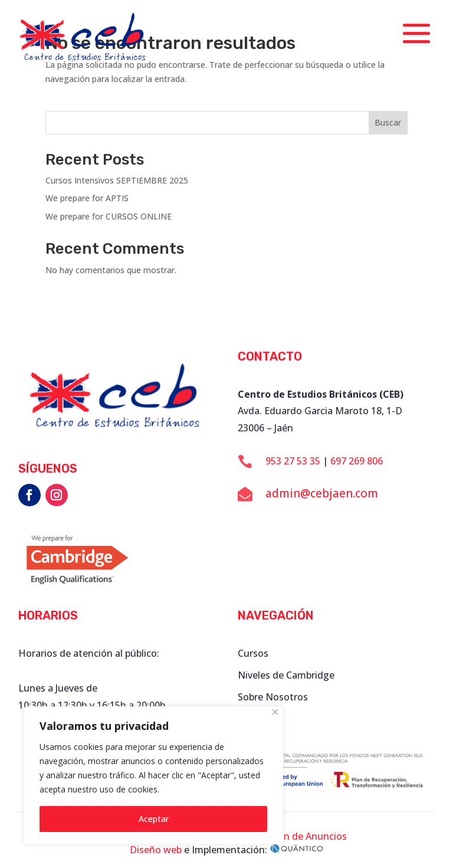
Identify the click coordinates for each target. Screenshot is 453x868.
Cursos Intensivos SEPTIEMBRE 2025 (117, 180)
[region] (153, 775)
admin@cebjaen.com (322, 493)
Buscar (388, 122)
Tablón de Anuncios (303, 836)
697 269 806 (357, 461)
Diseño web (156, 850)
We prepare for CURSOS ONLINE (109, 216)
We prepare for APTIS (87, 198)
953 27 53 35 (293, 461)
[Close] (275, 712)
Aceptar (154, 819)
